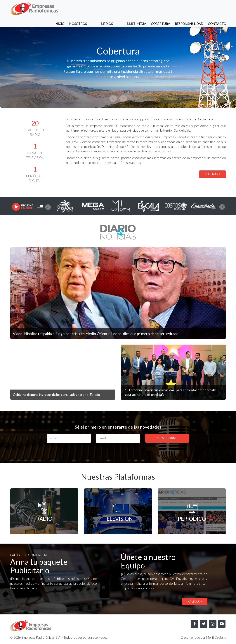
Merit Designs (215, 638)
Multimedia (137, 8)
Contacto (217, 8)
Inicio (74, 8)
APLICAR (195, 602)
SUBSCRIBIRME (167, 438)
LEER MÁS (212, 174)
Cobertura (161, 8)
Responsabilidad (189, 8)
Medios (115, 8)
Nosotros (94, 8)
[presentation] (48, 207)
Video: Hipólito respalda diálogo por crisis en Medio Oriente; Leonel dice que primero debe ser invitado (105, 333)
